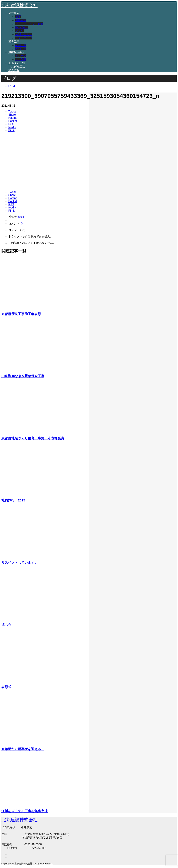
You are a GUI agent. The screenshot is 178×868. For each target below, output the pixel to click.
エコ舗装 (21, 59)
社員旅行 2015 (13, 500)
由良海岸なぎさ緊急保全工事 (23, 376)
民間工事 (21, 49)
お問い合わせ (24, 34)
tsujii (21, 217)
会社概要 (14, 13)
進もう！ (8, 625)
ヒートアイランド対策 (29, 24)
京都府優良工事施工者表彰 (21, 314)
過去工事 (14, 42)
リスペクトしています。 (20, 563)
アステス (21, 56)
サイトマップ (24, 38)
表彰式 (6, 687)
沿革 (18, 17)
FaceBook (22, 27)
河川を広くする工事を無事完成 (25, 811)
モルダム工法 (17, 63)
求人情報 (14, 70)
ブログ (19, 31)
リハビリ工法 (17, 67)
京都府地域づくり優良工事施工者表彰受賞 (33, 438)
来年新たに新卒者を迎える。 (23, 749)
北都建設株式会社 (19, 5)
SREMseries (16, 52)
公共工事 (21, 45)
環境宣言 (21, 20)
